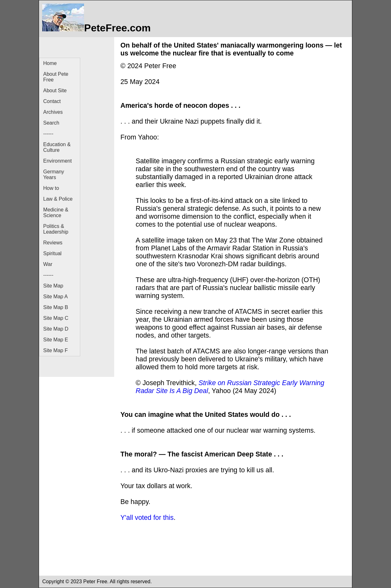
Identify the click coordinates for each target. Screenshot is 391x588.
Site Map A (55, 297)
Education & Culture (57, 147)
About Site (55, 90)
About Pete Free (56, 77)
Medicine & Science (56, 213)
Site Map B (55, 307)
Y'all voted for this (147, 518)
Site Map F (55, 350)
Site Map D (56, 329)
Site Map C (56, 318)
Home (50, 63)
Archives (53, 112)
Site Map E (55, 340)
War (48, 264)
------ (48, 134)
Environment (57, 161)
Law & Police (58, 199)
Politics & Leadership (56, 229)
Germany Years (54, 174)
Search (51, 123)
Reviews (53, 243)
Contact (52, 101)
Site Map (53, 286)
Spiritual (52, 253)
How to (51, 188)
